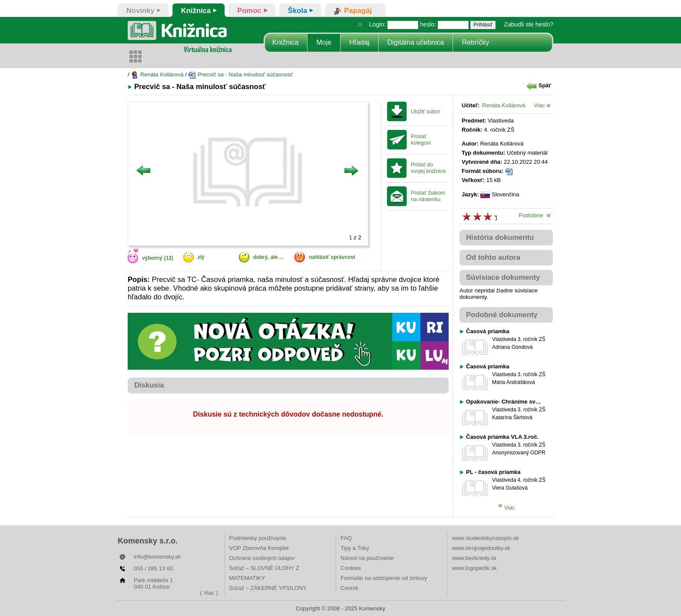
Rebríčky (475, 42)
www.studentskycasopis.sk (486, 538)
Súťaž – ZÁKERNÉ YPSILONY (268, 588)
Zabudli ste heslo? (529, 24)
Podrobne (535, 215)
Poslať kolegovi (421, 140)
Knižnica (285, 42)
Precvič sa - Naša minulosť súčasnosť (240, 75)
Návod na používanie (367, 558)
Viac (542, 105)
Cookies (351, 568)
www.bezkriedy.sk (474, 558)
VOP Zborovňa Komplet (259, 548)
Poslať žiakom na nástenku (428, 196)
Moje (324, 42)
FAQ (346, 538)
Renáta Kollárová (157, 75)
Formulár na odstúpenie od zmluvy (384, 578)
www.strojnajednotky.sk (481, 548)
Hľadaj (359, 42)
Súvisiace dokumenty (503, 277)
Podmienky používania (258, 538)
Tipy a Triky (355, 548)
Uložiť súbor (425, 112)
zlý (201, 257)
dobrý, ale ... (268, 257)
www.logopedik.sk (474, 568)
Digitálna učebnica (416, 42)
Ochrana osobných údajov (262, 558)
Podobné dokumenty (502, 315)
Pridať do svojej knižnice (428, 168)
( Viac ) (209, 593)
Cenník (349, 588)
